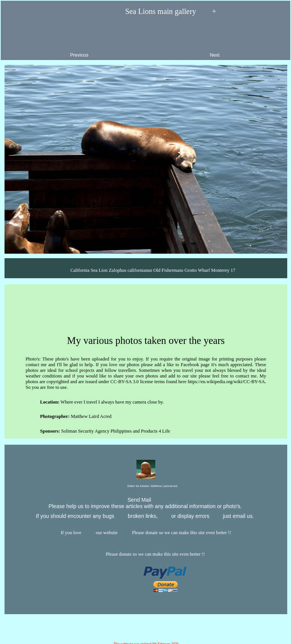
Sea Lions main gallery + (145, 12)
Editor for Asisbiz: (146, 486)
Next (246, 39)
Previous (48, 39)
